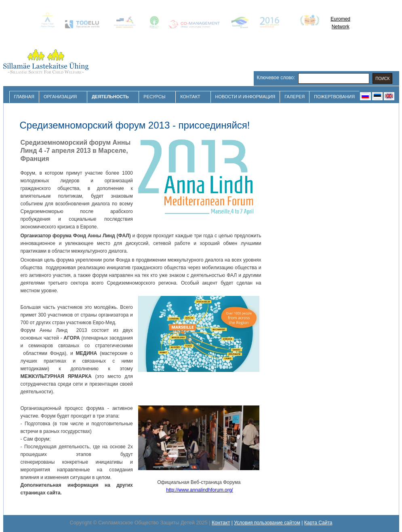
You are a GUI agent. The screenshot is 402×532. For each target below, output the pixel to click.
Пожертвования (334, 97)
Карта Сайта (318, 523)
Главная (24, 97)
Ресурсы (155, 97)
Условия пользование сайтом (267, 523)
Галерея (295, 97)
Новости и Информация (245, 97)
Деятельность (111, 97)
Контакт (191, 97)
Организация (61, 97)
